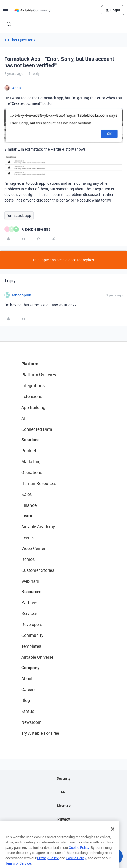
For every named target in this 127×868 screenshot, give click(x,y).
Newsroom (31, 722)
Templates (31, 646)
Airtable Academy (38, 527)
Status (28, 711)
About (27, 678)
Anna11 (19, 88)
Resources (31, 592)
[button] (6, 11)
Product (29, 451)
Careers (28, 689)
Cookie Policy (79, 853)
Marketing (31, 461)
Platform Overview (39, 375)
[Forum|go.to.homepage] (32, 10)
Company (30, 668)
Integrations (33, 385)
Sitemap (64, 805)
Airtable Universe (37, 657)
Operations (32, 472)
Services (29, 613)
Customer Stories (38, 570)
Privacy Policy (48, 863)
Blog (26, 700)
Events (28, 537)
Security (63, 778)
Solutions (30, 440)
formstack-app (19, 216)
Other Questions (22, 40)
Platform (30, 364)
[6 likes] (27, 229)
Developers (32, 624)
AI (23, 418)
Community (32, 635)
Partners (29, 602)
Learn (27, 516)
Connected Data (37, 429)
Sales (27, 494)
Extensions (32, 396)
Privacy (64, 819)
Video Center (33, 548)
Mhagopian (22, 295)
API (63, 792)
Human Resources (39, 483)
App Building (33, 407)
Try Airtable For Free (40, 733)
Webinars (30, 581)
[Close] (113, 835)
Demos (28, 559)
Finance (29, 505)
